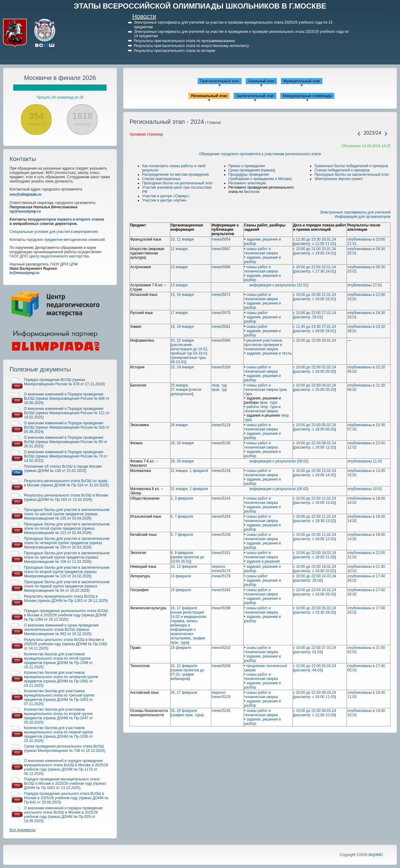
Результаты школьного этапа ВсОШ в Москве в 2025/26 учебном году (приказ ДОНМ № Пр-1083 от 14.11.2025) (66, 644)
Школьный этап (261, 81)
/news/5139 (221, 471)
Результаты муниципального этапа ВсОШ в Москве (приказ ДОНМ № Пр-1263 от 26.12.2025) (66, 599)
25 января (179, 385)
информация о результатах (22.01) (279, 285)
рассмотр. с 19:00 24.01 (315, 253)
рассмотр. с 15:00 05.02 (315, 390)
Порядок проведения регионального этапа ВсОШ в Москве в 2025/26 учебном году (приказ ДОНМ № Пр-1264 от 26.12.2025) (66, 615)
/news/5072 (221, 295)
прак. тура (268, 403)
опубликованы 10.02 (365, 489)
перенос (219, 567)
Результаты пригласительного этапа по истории (175, 51)
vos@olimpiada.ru (25, 194)
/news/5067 (221, 249)
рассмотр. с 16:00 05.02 (315, 371)
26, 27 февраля (184, 693)
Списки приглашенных (161, 179)
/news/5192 (221, 590)
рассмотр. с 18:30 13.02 (315, 521)
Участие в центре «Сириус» (166, 196)
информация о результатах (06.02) (279, 489)
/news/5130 (221, 443)
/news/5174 (221, 571)
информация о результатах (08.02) (279, 461)
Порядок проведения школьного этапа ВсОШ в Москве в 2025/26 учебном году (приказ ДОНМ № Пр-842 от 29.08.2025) (66, 798)
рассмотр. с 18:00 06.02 (315, 429)
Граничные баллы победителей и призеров (351, 166)
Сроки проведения (244, 170)
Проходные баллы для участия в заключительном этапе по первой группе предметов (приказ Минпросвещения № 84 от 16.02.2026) (67, 586)
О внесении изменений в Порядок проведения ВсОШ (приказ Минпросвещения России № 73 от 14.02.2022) (66, 456)
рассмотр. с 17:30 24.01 (315, 271)
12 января (179, 249)
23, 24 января (182, 367)
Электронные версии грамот (339, 179)
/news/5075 (221, 313)
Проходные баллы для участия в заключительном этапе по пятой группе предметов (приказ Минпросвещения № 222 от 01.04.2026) (67, 528)
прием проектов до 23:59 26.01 (187, 559)
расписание (182, 345)
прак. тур (219, 390)
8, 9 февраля (182, 553)
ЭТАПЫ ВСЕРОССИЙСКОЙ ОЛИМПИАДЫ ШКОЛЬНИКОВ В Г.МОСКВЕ (200, 6)
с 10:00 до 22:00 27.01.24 (315, 313)
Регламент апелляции (247, 183)
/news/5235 (221, 711)
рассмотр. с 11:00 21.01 (315, 244)
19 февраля (181, 648)
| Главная (212, 123)
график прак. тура (188, 640)
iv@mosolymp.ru (24, 273)
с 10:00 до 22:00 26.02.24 (315, 608)
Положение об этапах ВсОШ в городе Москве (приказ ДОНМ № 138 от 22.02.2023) (63, 469)
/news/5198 (221, 608)
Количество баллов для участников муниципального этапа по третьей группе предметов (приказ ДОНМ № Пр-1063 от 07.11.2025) (59, 697)
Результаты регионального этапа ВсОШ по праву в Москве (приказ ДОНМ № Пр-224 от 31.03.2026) (66, 483)
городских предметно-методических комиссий (66, 240)
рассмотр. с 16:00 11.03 (315, 697)
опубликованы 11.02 (365, 461)
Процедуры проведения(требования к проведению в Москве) (260, 177)
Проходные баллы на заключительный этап (352, 175)
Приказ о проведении (247, 166)
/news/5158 (221, 535)
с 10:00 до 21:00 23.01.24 (315, 249)
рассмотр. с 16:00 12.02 (315, 447)
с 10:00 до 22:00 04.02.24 (315, 385)
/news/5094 (221, 340)
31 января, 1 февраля (189, 471)
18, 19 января (182, 327)
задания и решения (263, 561)
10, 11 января (182, 239)
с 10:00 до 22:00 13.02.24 (315, 471)
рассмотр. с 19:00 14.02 (315, 475)
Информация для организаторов (363, 217)
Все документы (23, 830)
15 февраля (181, 590)
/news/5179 (221, 576)
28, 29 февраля (184, 711)
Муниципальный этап (302, 81)
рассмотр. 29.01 (308, 317)
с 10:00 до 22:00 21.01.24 (315, 295)
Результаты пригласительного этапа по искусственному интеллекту (191, 46)
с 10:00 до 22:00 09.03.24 (315, 711)
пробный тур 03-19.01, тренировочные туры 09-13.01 (190, 358)
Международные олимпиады (307, 96)
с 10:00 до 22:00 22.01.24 (315, 267)
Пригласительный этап (220, 81)
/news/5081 (221, 327)
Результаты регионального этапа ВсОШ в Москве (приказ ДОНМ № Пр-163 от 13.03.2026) (66, 497)
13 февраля (181, 576)
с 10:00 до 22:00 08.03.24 (315, 693)
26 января (179, 425)
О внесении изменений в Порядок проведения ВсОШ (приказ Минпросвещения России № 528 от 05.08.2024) (67, 427)
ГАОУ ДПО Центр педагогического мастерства (49, 256)
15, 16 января (182, 295)
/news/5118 (221, 425)
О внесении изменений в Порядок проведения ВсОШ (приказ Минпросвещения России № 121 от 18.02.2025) (67, 413)
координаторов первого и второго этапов (66, 219)
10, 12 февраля (184, 567)
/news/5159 (221, 516)
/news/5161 (221, 553)
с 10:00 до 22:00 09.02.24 (315, 443)
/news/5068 (221, 267)
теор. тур (219, 385)
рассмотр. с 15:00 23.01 (315, 299)
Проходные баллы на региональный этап (177, 183)
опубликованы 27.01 (365, 285)
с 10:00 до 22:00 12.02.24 (315, 498)
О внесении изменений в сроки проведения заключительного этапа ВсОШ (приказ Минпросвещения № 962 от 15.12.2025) (61, 630)
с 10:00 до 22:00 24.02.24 (315, 576)
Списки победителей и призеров (342, 170)
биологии (252, 192)
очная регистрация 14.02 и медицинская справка (189, 617)
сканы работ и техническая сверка (261, 251)
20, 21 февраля (184, 666)
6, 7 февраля (182, 516)
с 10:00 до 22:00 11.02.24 (315, 516)
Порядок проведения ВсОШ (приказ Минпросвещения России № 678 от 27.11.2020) (64, 382)
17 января (179, 313)
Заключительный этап (255, 96)
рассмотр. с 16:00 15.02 (315, 503)
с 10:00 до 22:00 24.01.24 (315, 340)
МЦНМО (376, 855)
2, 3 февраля (182, 498)
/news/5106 (221, 367)
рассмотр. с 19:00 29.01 (315, 331)
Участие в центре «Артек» (165, 200)
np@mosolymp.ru (25, 211)
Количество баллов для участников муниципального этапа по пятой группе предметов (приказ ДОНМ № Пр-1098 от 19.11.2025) (58, 661)
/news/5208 (221, 666)
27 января (179, 390)
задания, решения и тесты (269, 353)
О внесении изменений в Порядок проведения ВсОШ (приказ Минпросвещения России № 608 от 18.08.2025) (67, 399)
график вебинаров (182, 677)
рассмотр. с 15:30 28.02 (315, 612)
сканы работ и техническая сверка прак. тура (266, 390)
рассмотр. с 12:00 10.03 (315, 715)
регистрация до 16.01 (189, 349)
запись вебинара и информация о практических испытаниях (184, 630)
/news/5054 (221, 239)
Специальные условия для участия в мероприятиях (54, 232)
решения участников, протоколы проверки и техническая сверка (263, 345)
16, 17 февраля (184, 608)
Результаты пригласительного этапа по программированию (184, 41)
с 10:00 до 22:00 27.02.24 (315, 648)
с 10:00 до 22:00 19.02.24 (315, 553)
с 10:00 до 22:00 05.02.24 (315, 425)
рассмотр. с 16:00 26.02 (315, 594)
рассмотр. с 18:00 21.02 (315, 557)
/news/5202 (221, 648)
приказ (268, 170)
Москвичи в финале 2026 (60, 78)
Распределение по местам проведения (175, 175)
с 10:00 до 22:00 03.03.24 (315, 666)
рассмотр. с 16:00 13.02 (315, 539)
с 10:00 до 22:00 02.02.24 (315, 367)
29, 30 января (182, 443)
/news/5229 (221, 697)
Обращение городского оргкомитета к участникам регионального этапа (260, 154)
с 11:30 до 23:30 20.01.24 (315, 239)
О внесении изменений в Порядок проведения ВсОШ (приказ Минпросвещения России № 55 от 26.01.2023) (66, 442)
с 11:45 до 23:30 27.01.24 (315, 327)
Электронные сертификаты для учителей (355, 212)
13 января (179, 267)
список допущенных (186, 392)
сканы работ (257, 313)
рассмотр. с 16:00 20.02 (315, 571)
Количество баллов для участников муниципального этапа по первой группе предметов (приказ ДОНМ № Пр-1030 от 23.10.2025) (58, 734)
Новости (144, 16)
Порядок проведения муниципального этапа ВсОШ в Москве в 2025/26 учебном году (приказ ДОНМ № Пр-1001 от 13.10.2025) (65, 784)
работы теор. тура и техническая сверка (262, 409)
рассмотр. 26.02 (308, 580)
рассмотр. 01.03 (308, 652)
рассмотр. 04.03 (308, 670)
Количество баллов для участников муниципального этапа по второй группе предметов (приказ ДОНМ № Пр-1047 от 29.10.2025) (58, 716)
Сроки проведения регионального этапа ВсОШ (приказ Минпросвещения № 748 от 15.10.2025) (65, 748)
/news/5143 (221, 498)
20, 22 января (182, 340)
